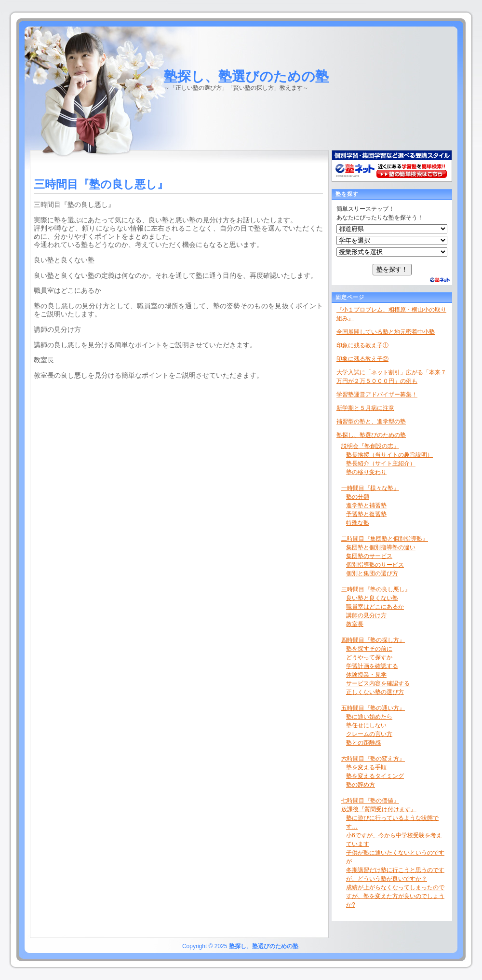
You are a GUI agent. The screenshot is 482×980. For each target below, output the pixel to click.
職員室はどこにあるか (375, 607)
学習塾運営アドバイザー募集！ (377, 395)
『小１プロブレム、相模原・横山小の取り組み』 (391, 314)
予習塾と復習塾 (366, 514)
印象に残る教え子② (362, 359)
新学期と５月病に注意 (365, 408)
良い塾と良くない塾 (372, 598)
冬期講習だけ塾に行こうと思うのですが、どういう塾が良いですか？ (395, 874)
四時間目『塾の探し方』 (373, 640)
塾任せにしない (366, 725)
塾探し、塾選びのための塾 (246, 76)
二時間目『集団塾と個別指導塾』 (385, 539)
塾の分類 (358, 497)
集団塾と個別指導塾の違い (381, 547)
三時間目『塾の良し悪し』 (376, 589)
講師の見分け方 (366, 615)
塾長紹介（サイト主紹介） (381, 463)
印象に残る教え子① (362, 345)
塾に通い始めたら (369, 717)
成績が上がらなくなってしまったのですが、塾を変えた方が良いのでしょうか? (395, 896)
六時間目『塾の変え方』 (373, 759)
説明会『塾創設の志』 (370, 446)
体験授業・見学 (366, 675)
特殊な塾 (358, 523)
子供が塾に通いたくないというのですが (395, 857)
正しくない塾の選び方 (375, 692)
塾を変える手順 (366, 767)
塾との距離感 (363, 743)
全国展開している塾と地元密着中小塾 (386, 332)
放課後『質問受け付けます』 (379, 809)
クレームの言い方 (369, 734)
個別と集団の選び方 (372, 573)
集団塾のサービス (369, 556)
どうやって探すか (369, 657)
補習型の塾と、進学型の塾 (371, 422)
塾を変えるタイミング (375, 776)
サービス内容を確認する (378, 683)
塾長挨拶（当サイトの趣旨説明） (389, 455)
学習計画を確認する (372, 666)
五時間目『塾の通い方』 (373, 708)
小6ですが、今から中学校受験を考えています (394, 840)
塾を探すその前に (369, 649)
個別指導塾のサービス (375, 565)
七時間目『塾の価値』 (370, 801)
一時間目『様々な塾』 (370, 488)
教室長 (355, 624)
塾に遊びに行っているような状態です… (392, 822)
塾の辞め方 (361, 785)
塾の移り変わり (366, 472)
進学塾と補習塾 (366, 505)
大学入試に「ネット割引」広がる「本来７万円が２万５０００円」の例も (391, 377)
